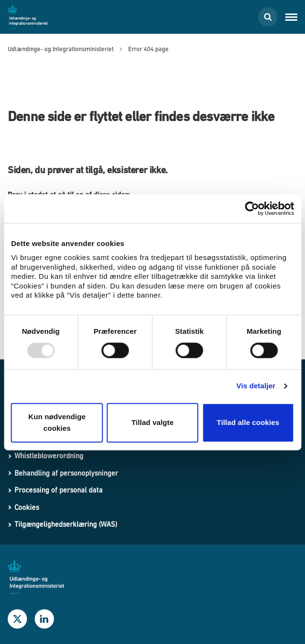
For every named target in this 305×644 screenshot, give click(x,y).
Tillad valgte (153, 422)
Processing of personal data (59, 490)
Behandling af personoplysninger (66, 473)
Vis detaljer (256, 386)
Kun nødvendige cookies (57, 422)
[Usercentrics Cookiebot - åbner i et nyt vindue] (252, 208)
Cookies (27, 507)
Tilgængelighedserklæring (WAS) (66, 524)
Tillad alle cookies (248, 422)
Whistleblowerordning (49, 456)
